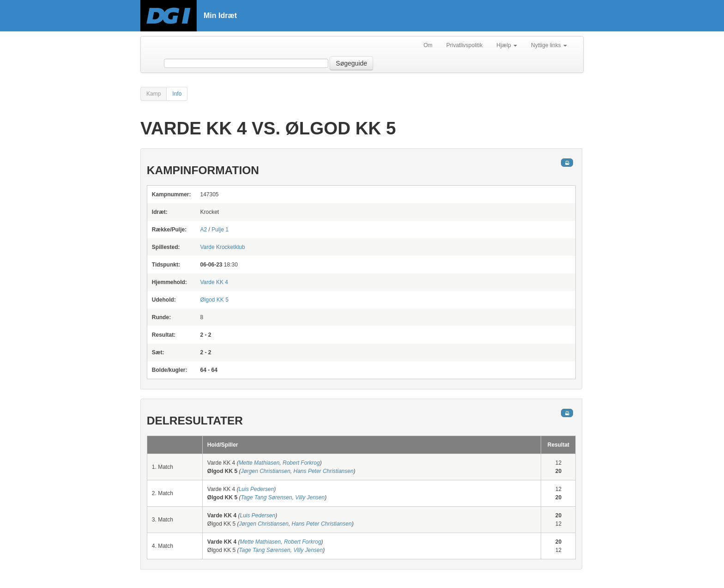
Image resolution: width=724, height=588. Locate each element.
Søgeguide (351, 63)
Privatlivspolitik (465, 45)
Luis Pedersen (256, 489)
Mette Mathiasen (259, 463)
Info (177, 94)
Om (428, 45)
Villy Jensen (310, 497)
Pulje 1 (220, 230)
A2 (203, 230)
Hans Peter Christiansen (324, 471)
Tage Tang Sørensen (266, 497)
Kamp (154, 94)
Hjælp (507, 45)
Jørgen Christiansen (265, 471)
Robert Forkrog (301, 463)
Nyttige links (549, 45)
